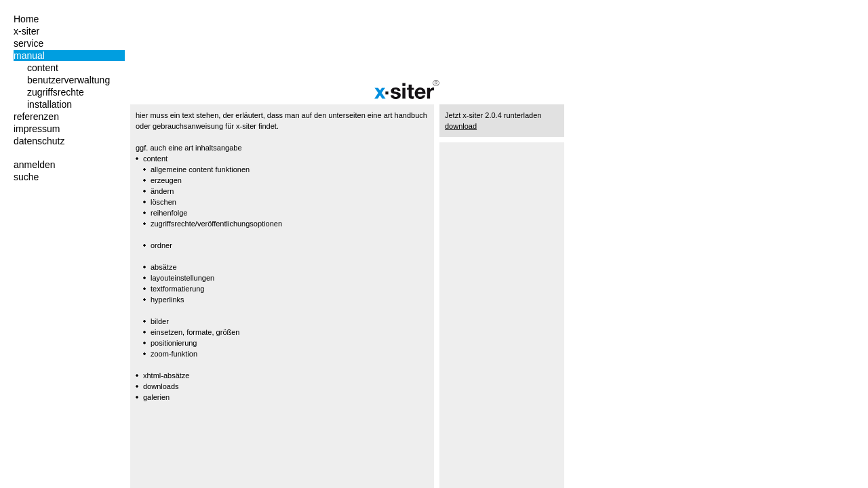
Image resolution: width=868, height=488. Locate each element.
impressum (37, 129)
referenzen (36, 117)
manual (29, 56)
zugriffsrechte (56, 92)
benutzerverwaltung (68, 80)
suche (26, 177)
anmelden (35, 165)
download (461, 126)
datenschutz (39, 141)
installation (50, 104)
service (28, 43)
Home (26, 19)
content (43, 68)
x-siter (26, 31)
